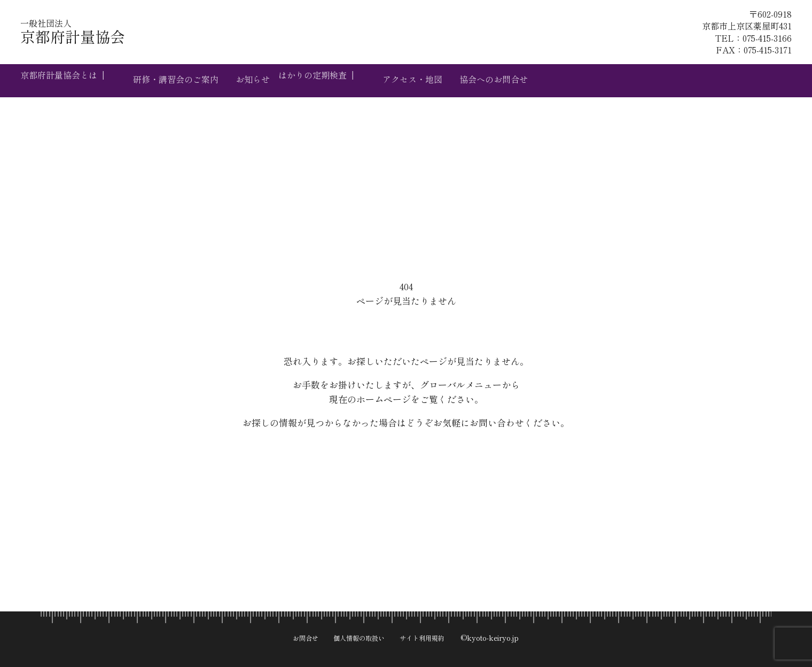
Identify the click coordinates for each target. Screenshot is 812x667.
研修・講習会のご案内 (182, 80)
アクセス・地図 (445, 80)
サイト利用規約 (431, 633)
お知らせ (269, 80)
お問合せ (295, 633)
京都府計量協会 (121, 36)
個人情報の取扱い (357, 633)
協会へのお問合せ (536, 80)
